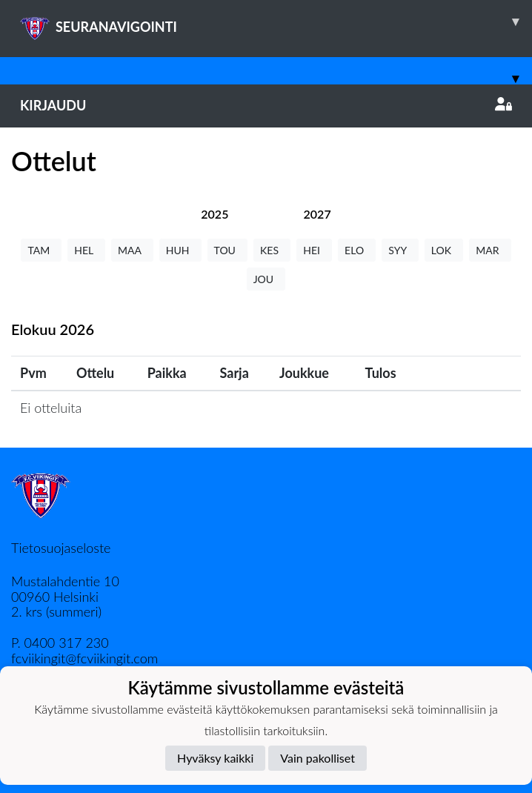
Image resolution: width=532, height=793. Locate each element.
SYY (400, 250)
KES (272, 250)
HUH (180, 250)
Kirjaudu (266, 105)
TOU (228, 250)
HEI (314, 250)
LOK (444, 250)
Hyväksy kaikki (215, 758)
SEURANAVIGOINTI (276, 21)
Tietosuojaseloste (61, 548)
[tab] (215, 214)
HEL (86, 250)
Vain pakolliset (317, 758)
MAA (132, 250)
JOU (266, 279)
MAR (490, 250)
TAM (41, 250)
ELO (357, 250)
